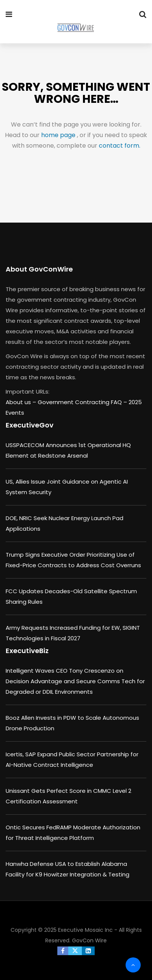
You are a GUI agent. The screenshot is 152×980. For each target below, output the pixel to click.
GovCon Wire (89, 940)
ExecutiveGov (30, 425)
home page (59, 135)
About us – (22, 402)
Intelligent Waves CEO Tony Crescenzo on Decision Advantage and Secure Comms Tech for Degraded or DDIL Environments (75, 681)
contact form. (120, 146)
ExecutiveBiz (27, 651)
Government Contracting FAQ (81, 402)
